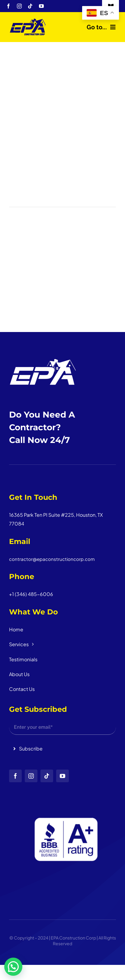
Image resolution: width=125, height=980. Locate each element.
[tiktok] (30, 6)
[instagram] (19, 6)
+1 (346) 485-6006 (31, 594)
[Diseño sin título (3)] (62, 785)
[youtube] (41, 6)
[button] (13, 967)
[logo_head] (28, 20)
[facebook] (8, 6)
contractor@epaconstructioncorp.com (52, 559)
